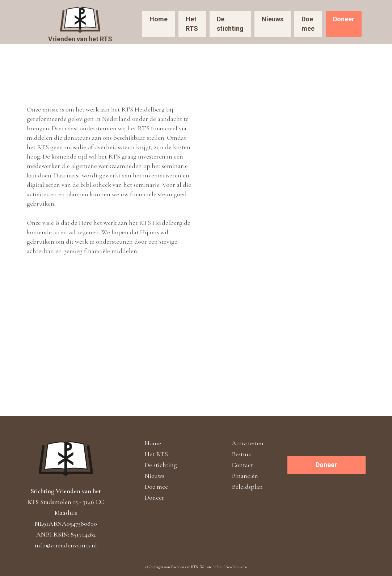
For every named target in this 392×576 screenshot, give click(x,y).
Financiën (245, 476)
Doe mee (308, 24)
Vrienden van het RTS (80, 39)
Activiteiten (248, 443)
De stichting (230, 24)
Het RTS (192, 24)
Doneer (344, 19)
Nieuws (273, 19)
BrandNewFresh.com (232, 567)
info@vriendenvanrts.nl (66, 545)
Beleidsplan (247, 487)
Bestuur (242, 454)
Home (159, 19)
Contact (242, 465)
